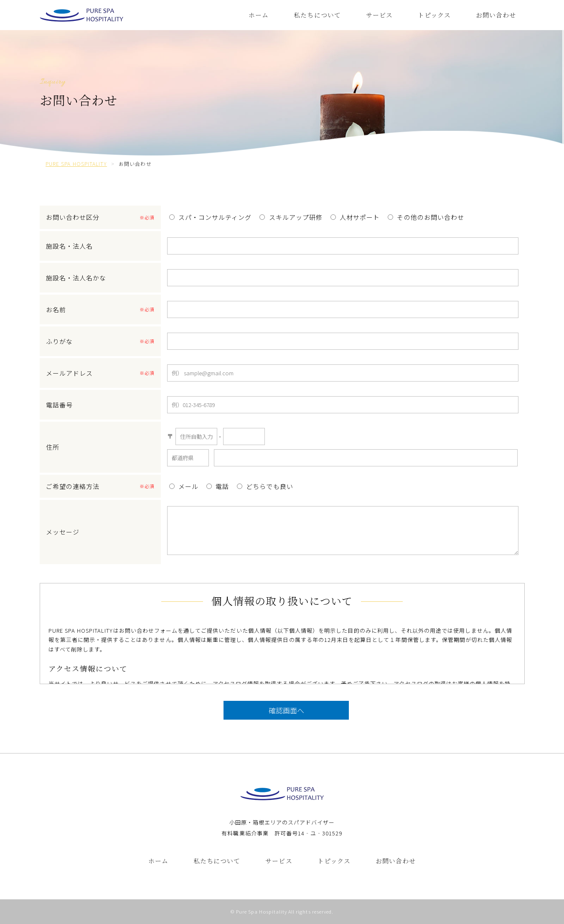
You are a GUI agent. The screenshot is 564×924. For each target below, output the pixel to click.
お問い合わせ (496, 15)
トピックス (434, 15)
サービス (379, 15)
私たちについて (317, 15)
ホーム (259, 15)
